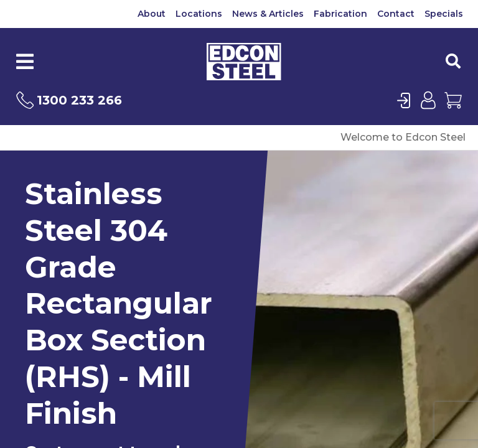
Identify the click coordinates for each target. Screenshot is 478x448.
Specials (444, 14)
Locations (199, 14)
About (152, 14)
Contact (396, 14)
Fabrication (340, 14)
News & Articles (268, 14)
